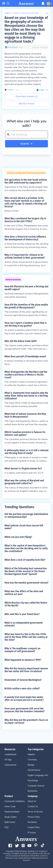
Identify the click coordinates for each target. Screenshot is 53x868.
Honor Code (10, 806)
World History (34, 770)
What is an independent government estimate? (24, 624)
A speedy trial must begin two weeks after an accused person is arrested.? (24, 699)
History (16, 13)
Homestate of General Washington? (23, 680)
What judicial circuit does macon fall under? (24, 527)
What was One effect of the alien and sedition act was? (24, 593)
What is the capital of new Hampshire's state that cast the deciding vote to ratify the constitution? (26, 548)
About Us (32, 801)
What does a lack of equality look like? (25, 560)
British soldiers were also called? (22, 689)
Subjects (8, 13)
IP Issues (32, 833)
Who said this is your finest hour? (22, 614)
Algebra (31, 754)
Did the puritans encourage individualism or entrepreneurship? (26, 515)
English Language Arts (38, 775)
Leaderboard (10, 754)
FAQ (7, 827)
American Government (30, 13)
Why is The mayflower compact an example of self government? (22, 650)
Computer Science (36, 786)
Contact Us (33, 806)
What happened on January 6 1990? (23, 660)
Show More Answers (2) (26, 96)
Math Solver (10, 822)
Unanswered (10, 765)
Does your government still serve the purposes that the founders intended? (25, 710)
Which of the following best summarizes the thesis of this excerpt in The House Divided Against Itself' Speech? (26, 571)
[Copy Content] (40, 90)
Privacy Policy (34, 817)
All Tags (8, 760)
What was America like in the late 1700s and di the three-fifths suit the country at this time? (26, 637)
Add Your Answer (26, 104)
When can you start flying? (18, 537)
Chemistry (32, 760)
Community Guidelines (15, 801)
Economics (33, 791)
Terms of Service (35, 812)
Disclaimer (32, 822)
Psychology (33, 781)
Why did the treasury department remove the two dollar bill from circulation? (26, 670)
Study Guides (11, 817)
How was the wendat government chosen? (26, 583)
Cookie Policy (34, 827)
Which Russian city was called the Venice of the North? (26, 604)
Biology (31, 765)
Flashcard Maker (12, 812)
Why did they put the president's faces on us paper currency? (26, 721)
